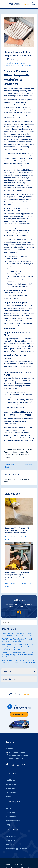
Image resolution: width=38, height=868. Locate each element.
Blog (8, 825)
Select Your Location (16, 758)
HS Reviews (11, 816)
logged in (18, 479)
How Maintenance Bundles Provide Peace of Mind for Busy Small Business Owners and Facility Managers (18, 647)
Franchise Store (13, 821)
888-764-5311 (22, 708)
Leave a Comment (11, 63)
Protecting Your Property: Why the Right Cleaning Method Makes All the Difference (18, 530)
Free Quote (18, 715)
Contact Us (11, 836)
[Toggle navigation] (4, 4)
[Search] (35, 622)
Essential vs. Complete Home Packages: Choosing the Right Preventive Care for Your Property (17, 655)
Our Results (11, 792)
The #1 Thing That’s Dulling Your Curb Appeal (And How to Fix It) (17, 640)
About (9, 808)
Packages (10, 788)
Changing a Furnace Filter (18, 452)
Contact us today (27, 438)
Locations (10, 812)
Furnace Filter (9, 454)
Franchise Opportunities (17, 849)
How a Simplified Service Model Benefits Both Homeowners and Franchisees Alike (18, 661)
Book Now (10, 845)
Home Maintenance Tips (23, 449)
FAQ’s (9, 797)
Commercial (12, 784)
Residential (11, 780)
